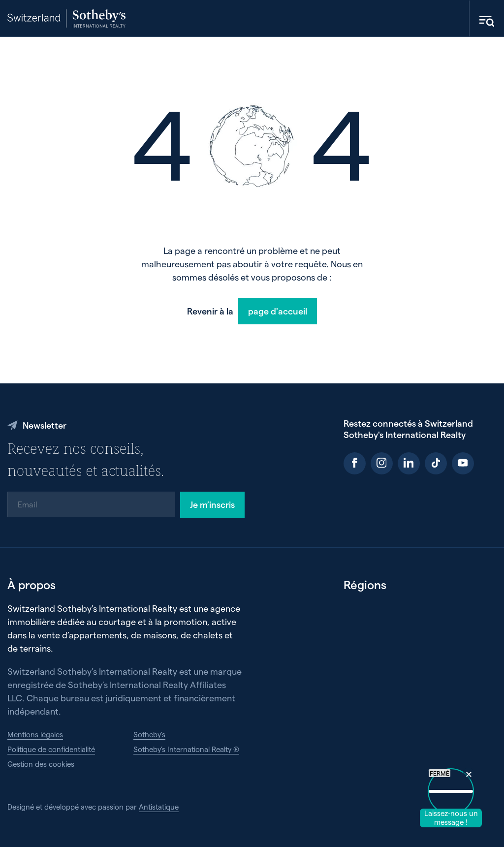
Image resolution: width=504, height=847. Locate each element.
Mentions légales (35, 734)
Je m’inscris (212, 504)
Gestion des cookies (41, 764)
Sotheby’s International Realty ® (186, 749)
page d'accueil (278, 311)
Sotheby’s (149, 734)
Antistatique (159, 807)
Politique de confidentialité (51, 749)
